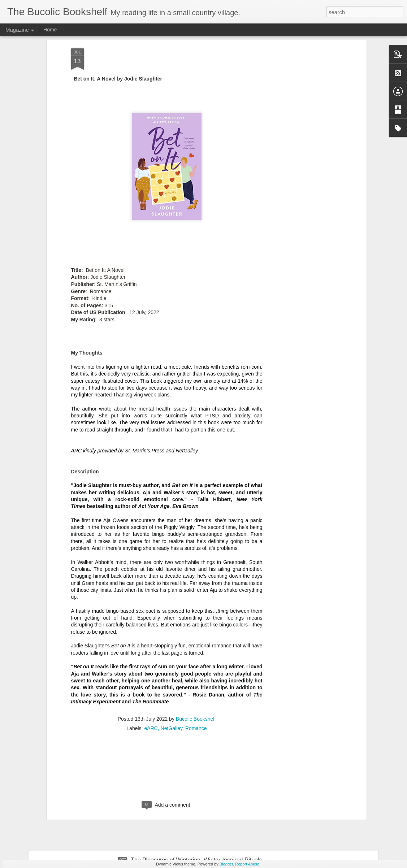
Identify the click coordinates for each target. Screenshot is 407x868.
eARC (151, 622)
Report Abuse (247, 864)
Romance (196, 622)
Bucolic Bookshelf (196, 613)
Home (50, 30)
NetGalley (172, 622)
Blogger (226, 864)
